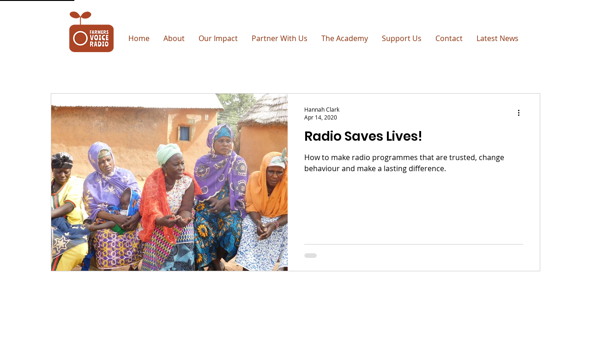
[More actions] (522, 113)
